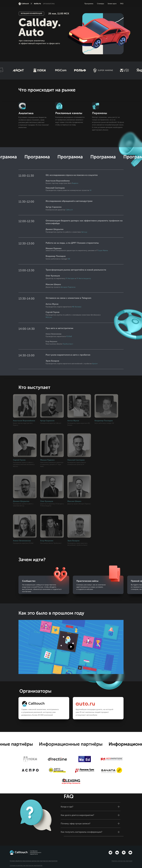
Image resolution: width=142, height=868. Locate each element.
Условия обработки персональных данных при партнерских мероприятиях (34, 861)
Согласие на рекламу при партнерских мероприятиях (26, 865)
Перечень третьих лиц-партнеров (122, 861)
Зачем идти (112, 4)
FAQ (122, 4)
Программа (89, 4)
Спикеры (101, 4)
